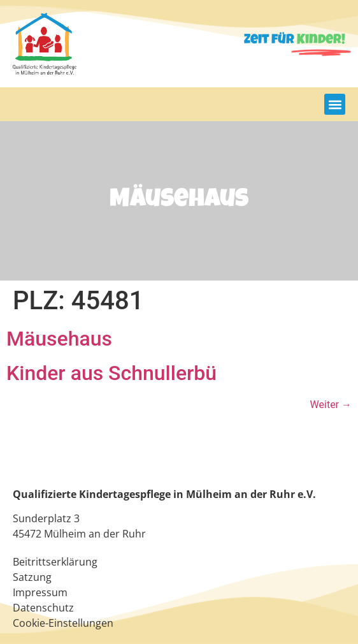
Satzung (32, 577)
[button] (335, 104)
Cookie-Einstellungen (63, 623)
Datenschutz (43, 608)
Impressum (40, 592)
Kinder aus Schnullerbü (111, 373)
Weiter (331, 405)
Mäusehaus (59, 339)
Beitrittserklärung (55, 562)
